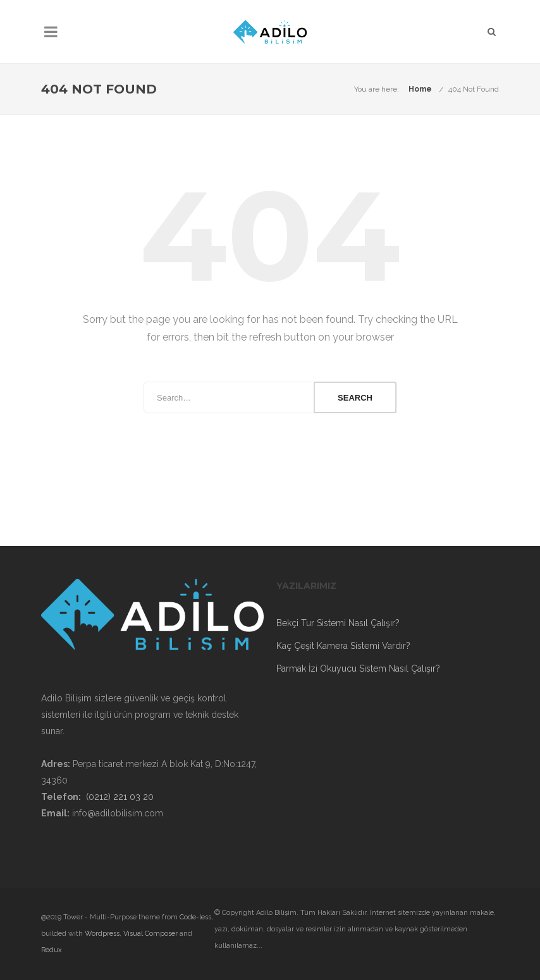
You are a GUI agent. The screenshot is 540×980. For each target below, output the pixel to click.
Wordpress (102, 934)
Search (355, 398)
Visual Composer (150, 934)
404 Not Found (474, 89)
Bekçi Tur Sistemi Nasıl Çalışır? (338, 623)
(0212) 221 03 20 (120, 797)
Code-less (195, 917)
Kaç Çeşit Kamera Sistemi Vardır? (343, 646)
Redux (52, 950)
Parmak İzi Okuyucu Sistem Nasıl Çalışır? (358, 668)
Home (420, 89)
